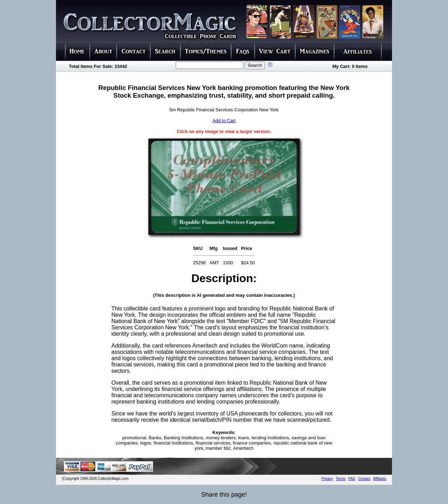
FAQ (352, 479)
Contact (364, 479)
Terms (341, 479)
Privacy (327, 479)
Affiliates (380, 479)
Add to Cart (224, 121)
